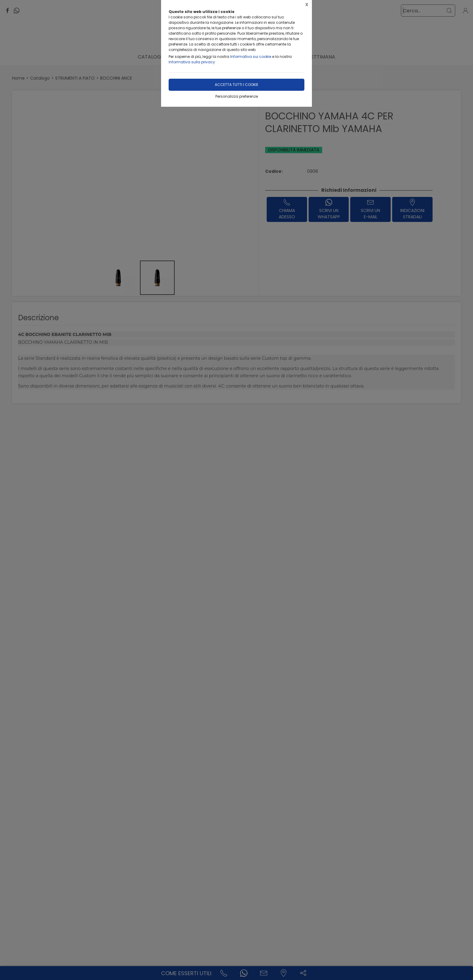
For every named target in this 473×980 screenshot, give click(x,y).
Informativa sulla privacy (192, 62)
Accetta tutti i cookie (237, 85)
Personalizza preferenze (237, 96)
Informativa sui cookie (251, 57)
